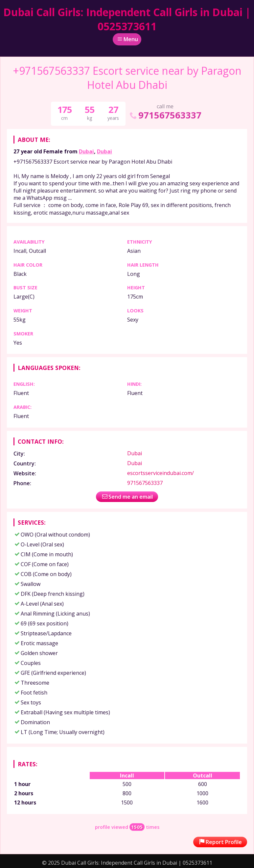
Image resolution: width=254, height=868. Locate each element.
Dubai (86, 151)
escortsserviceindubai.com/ (161, 473)
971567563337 (165, 115)
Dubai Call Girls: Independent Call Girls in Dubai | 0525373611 (127, 19)
